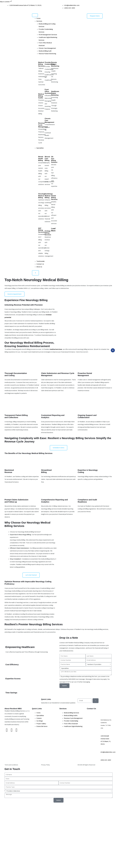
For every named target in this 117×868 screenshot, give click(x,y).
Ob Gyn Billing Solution (54, 159)
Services (39, 21)
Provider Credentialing (50, 63)
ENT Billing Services (41, 230)
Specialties (40, 148)
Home (38, 18)
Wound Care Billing (47, 159)
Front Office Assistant (48, 91)
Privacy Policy (45, 765)
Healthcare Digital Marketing (55, 93)
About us (39, 267)
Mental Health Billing (41, 159)
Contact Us (40, 264)
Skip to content (6, 2)
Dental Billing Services (54, 198)
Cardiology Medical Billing (49, 196)
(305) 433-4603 (106, 760)
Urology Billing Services (48, 233)
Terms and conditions (11, 765)
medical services (56, 349)
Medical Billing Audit (45, 51)
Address (108, 716)
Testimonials (40, 261)
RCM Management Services (48, 35)
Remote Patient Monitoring (47, 54)
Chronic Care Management (47, 48)
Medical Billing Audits (41, 96)
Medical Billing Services (41, 64)
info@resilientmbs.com (108, 752)
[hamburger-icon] (35, 15)
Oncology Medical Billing (42, 196)
